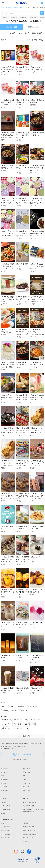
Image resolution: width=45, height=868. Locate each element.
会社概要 (25, 842)
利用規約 (25, 823)
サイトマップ (5, 838)
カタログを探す (18, 7)
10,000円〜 (4, 813)
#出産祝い (5, 18)
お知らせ (4, 823)
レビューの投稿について (10, 749)
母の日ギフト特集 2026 (29, 802)
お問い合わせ (5, 830)
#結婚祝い (14, 18)
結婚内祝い (4, 779)
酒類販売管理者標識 (28, 827)
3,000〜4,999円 (24, 33)
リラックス (26, 787)
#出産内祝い (34, 18)
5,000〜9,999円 (37, 33)
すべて (4, 33)
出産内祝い (4, 787)
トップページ (6, 7)
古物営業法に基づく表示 (30, 830)
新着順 (34, 40)
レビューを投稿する (22, 755)
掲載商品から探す (34, 27)
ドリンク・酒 (26, 783)
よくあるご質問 (6, 827)
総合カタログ (26, 772)
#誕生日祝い (23, 18)
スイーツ (25, 779)
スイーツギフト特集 (28, 806)
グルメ (24, 776)
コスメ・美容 (26, 791)
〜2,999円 (12, 33)
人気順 (28, 40)
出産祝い (4, 783)
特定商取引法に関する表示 (30, 834)
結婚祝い (4, 776)
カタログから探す (11, 27)
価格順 (41, 40)
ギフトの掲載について (8, 834)
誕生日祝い (4, 772)
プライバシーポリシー (29, 838)
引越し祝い (4, 791)
